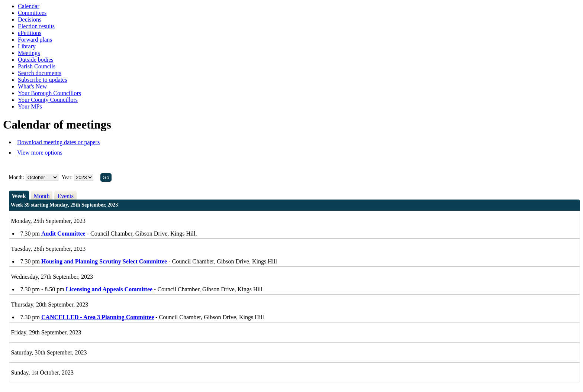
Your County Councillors (48, 100)
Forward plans (35, 40)
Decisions (30, 20)
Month (42, 196)
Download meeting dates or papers (58, 142)
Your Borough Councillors (49, 93)
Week (19, 196)
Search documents (40, 73)
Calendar (29, 6)
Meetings (29, 53)
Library (27, 46)
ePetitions (30, 33)
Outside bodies (36, 60)
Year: (68, 177)
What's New (32, 86)
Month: (17, 177)
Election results (36, 26)
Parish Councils (37, 66)
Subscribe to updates (42, 80)
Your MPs (30, 106)
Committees (32, 13)
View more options (40, 153)
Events (65, 196)
